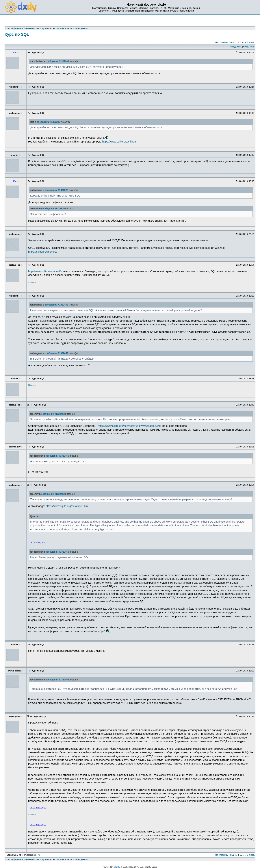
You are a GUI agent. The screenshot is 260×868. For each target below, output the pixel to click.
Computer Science (63, 859)
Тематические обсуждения (39, 859)
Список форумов (14, 859)
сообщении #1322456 (57, 456)
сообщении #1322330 (53, 209)
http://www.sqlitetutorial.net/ (44, 271)
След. (252, 42)
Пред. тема (236, 47)
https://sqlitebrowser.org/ (43, 252)
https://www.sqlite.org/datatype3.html (67, 506)
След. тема (249, 47)
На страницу (222, 42)
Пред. (231, 42)
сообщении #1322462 (53, 414)
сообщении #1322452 (56, 305)
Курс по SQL (17, 34)
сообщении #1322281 (57, 61)
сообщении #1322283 (48, 122)
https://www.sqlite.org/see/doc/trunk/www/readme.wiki (130, 426)
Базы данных (81, 859)
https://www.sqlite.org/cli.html (119, 142)
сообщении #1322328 (56, 190)
